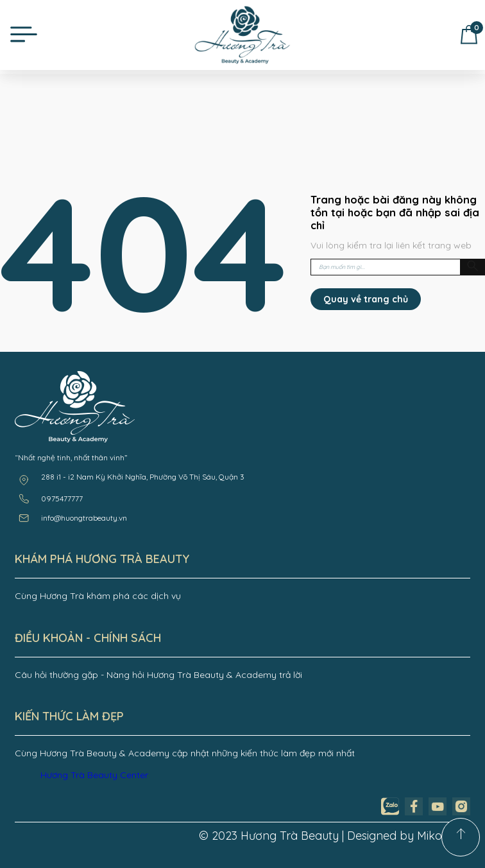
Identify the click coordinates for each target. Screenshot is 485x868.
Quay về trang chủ (366, 299)
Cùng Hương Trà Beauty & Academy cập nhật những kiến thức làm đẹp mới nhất (185, 753)
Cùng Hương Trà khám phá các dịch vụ (98, 596)
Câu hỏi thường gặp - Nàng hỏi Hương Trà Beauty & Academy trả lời (158, 675)
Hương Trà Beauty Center (94, 775)
